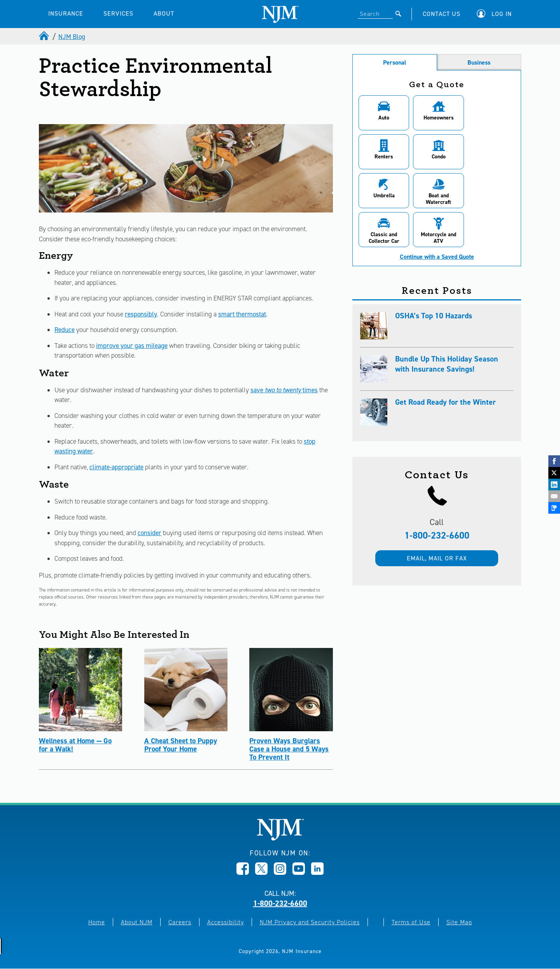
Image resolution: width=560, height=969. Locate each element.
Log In (502, 14)
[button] (496, 14)
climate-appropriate (116, 467)
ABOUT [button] (164, 13)
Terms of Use (411, 922)
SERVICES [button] (118, 13)
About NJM (137, 922)
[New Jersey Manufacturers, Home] (280, 838)
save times (284, 390)
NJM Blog (72, 37)
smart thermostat (242, 314)
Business (479, 62)
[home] (45, 37)
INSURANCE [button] (66, 13)
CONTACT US (442, 14)
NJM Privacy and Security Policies (310, 922)
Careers (180, 922)
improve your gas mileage (132, 346)
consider (150, 533)
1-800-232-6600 (437, 497)
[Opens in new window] (243, 872)
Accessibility (226, 922)
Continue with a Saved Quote (437, 218)
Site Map (459, 922)
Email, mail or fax (437, 519)
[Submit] (398, 14)
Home (97, 922)
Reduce (65, 330)
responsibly (141, 314)
